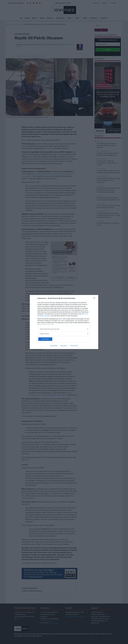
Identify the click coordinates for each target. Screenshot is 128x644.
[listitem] (64, 329)
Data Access (64, 346)
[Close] (95, 298)
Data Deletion (54, 346)
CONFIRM (47, 339)
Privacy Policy (74, 346)
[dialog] (64, 322)
